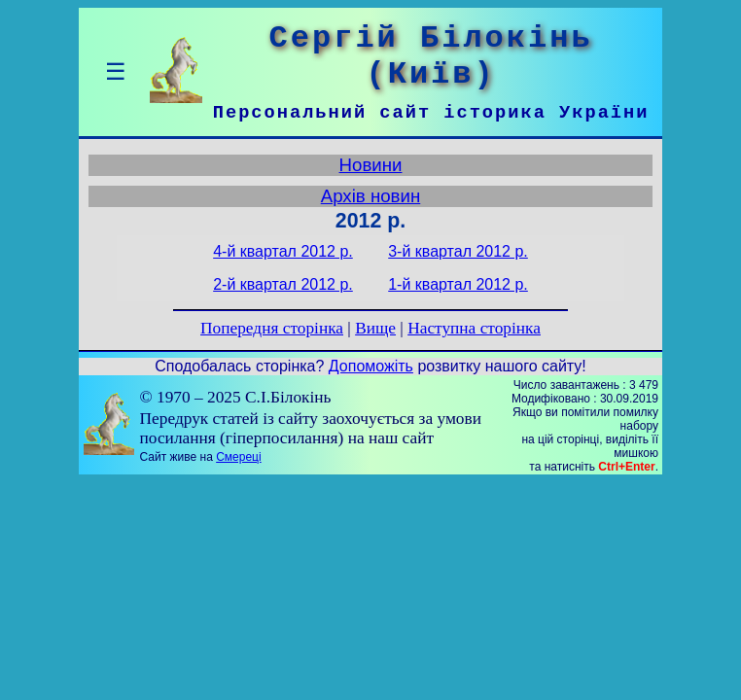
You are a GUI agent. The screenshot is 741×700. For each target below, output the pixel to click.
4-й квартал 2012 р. (283, 251)
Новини (371, 165)
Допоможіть (371, 366)
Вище (375, 328)
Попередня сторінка (272, 328)
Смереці (238, 457)
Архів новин (371, 196)
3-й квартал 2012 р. (458, 251)
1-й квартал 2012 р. (458, 284)
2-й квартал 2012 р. (283, 284)
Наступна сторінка (474, 328)
